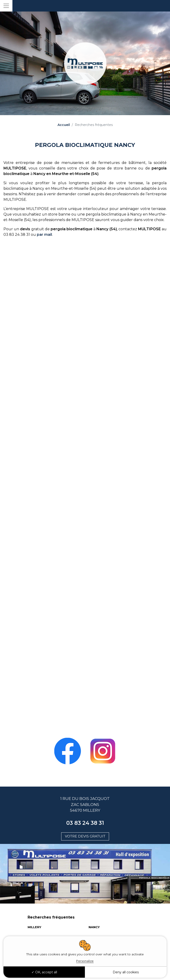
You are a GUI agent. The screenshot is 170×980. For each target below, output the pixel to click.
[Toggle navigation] (6, 6)
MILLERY (34, 927)
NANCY (94, 927)
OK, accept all (44, 972)
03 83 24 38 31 (85, 823)
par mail (44, 235)
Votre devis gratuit (85, 836)
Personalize (85, 961)
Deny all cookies (126, 972)
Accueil (64, 125)
